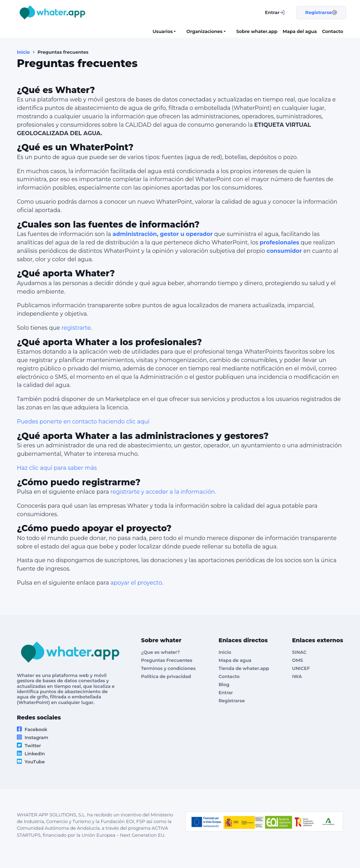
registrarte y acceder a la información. (163, 492)
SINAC (299, 652)
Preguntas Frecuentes (167, 660)
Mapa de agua (235, 660)
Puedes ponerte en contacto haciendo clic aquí (83, 422)
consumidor (284, 251)
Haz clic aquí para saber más (57, 468)
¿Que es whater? (160, 652)
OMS (298, 660)
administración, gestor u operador (163, 234)
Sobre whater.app (257, 31)
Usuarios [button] (163, 31)
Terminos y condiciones (168, 668)
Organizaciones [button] (204, 31)
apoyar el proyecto (136, 583)
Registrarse (232, 701)
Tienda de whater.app (244, 668)
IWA (297, 676)
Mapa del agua (300, 31)
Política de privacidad (166, 676)
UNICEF (301, 668)
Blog (224, 685)
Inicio (23, 52)
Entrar (226, 693)
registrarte (76, 328)
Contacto (333, 31)
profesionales (279, 242)
